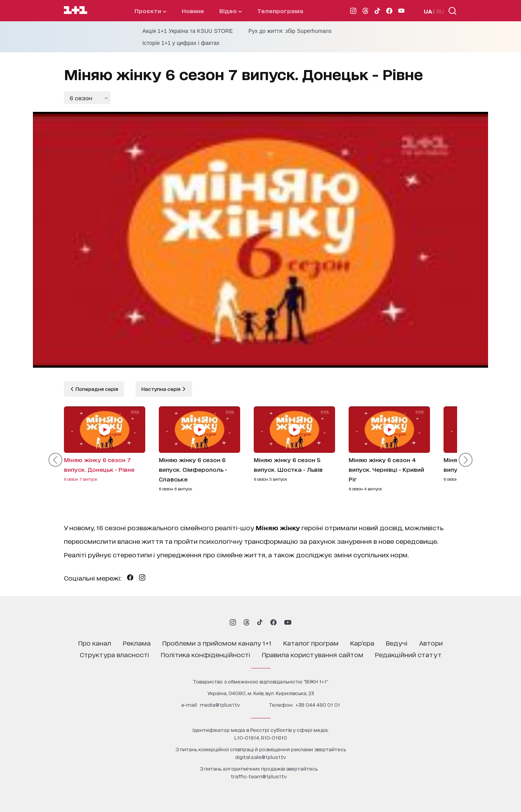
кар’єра (362, 643)
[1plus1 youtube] (288, 622)
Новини (193, 11)
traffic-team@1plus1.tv (259, 776)
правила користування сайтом (313, 654)
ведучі (397, 643)
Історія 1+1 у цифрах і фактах (181, 43)
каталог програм (311, 643)
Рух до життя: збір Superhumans (290, 31)
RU (440, 11)
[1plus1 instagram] (233, 622)
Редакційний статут (408, 654)
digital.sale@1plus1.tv (260, 757)
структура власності (114, 654)
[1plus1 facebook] (273, 622)
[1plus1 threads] (247, 622)
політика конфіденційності (205, 654)
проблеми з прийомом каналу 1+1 (217, 643)
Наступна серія (162, 389)
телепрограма (280, 11)
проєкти (150, 11)
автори (431, 643)
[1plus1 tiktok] (260, 622)
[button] (55, 460)
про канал (95, 643)
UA (428, 11)
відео (230, 11)
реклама (137, 643)
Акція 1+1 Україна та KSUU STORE (188, 31)
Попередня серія (96, 389)
